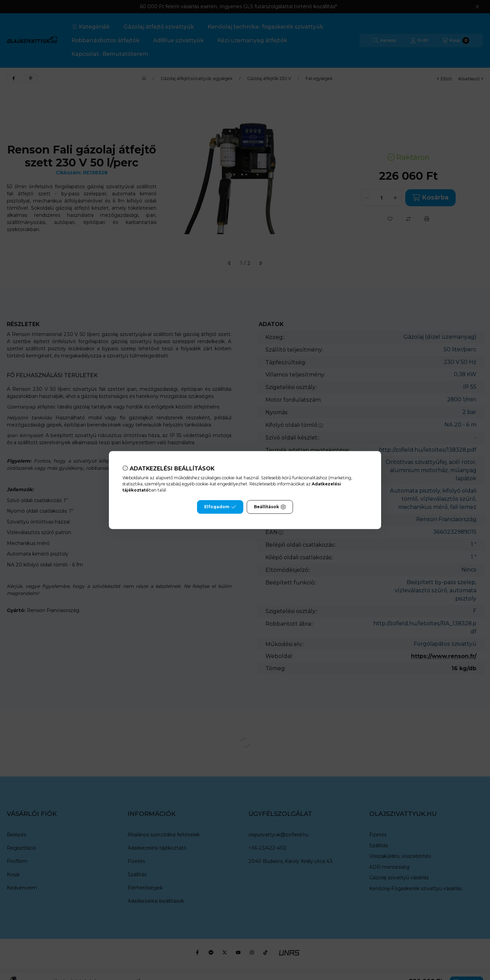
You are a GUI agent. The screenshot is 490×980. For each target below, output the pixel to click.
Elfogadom (220, 507)
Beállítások (270, 507)
